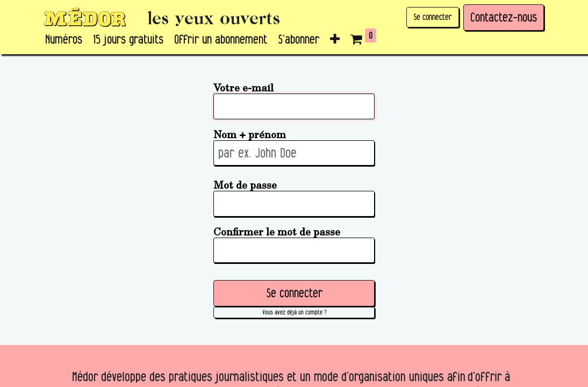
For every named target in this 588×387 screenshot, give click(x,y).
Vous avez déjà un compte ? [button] (294, 312)
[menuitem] (64, 40)
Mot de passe (245, 185)
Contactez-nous (504, 17)
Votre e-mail (243, 87)
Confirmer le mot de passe (277, 231)
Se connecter (433, 17)
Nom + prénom (250, 134)
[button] (335, 40)
